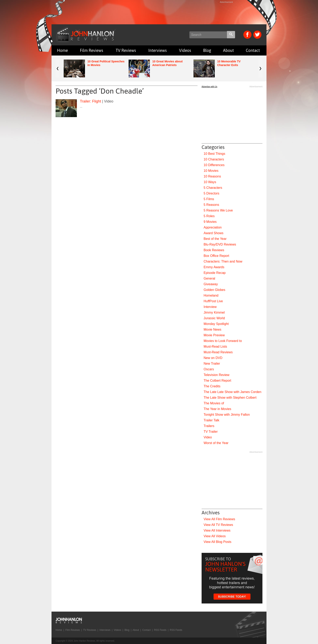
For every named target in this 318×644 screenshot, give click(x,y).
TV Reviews (126, 50)
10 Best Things (214, 154)
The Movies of (214, 403)
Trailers (209, 426)
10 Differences (214, 165)
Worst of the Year (216, 443)
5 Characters (213, 188)
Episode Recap (215, 273)
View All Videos (215, 536)
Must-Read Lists (215, 347)
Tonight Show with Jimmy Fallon (227, 415)
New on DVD (213, 358)
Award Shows (214, 233)
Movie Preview (214, 335)
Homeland (211, 295)
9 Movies (210, 222)
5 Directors (211, 193)
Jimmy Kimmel (214, 312)
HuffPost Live (213, 301)
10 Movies (211, 171)
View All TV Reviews (218, 525)
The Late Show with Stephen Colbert (230, 398)
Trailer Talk (211, 420)
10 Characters (214, 159)
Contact (253, 50)
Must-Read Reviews (218, 352)
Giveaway (211, 284)
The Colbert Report (217, 381)
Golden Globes (214, 290)
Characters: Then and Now (223, 261)
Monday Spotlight (216, 324)
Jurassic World (214, 318)
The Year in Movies (217, 409)
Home (62, 50)
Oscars (209, 369)
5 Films (209, 199)
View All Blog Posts (218, 542)
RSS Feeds (160, 630)
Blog (207, 50)
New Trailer (212, 364)
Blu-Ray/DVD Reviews (220, 244)
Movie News (212, 329)
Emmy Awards (214, 267)
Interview (210, 307)
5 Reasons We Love (218, 210)
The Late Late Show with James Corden (233, 392)
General (209, 278)
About (228, 50)
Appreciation (213, 227)
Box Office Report (216, 256)
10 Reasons (212, 176)
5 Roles (209, 216)
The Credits (212, 386)
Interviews (158, 50)
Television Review (216, 375)
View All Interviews (217, 530)
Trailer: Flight (90, 101)
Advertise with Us (209, 87)
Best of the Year (215, 239)
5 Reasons (211, 205)
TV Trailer (211, 432)
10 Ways (210, 182)
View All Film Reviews (219, 519)
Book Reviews (214, 250)
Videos (185, 50)
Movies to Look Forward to (223, 341)
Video (208, 437)
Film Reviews (92, 50)
